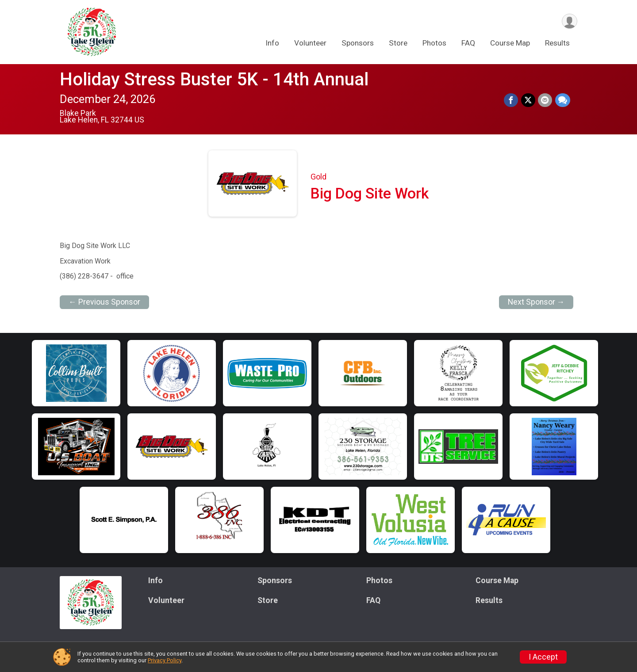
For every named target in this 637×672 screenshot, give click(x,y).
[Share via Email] (545, 100)
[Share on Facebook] (512, 100)
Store (398, 44)
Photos (434, 44)
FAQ (468, 44)
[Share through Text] (563, 100)
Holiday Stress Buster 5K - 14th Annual (214, 79)
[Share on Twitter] (529, 100)
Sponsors (358, 44)
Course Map (510, 44)
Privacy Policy (165, 660)
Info (272, 44)
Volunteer (310, 44)
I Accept (543, 657)
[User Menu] (569, 21)
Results (557, 44)
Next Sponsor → (536, 302)
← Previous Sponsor (104, 302)
